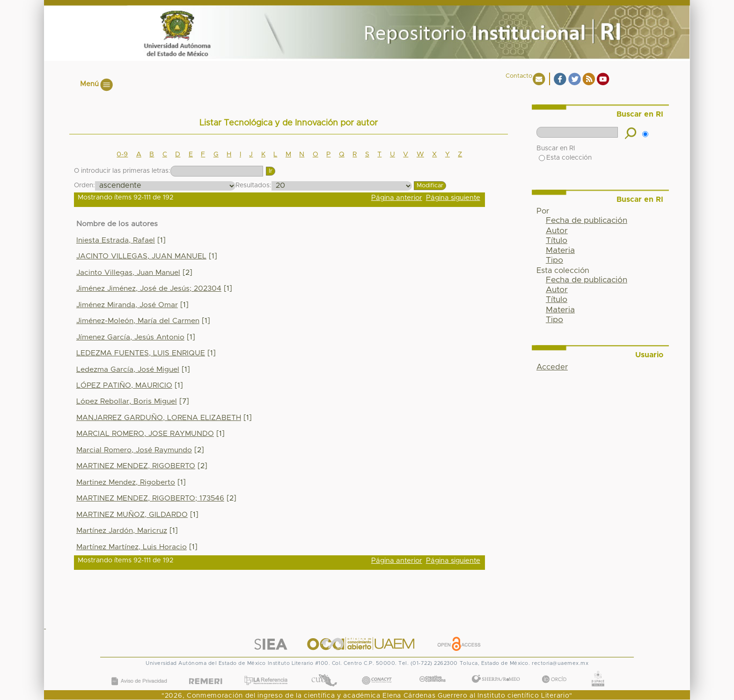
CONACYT (377, 671)
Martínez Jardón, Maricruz (122, 531)
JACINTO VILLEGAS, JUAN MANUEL (141, 256)
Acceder (552, 367)
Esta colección (565, 158)
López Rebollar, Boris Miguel (127, 402)
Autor (557, 231)
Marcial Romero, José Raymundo (134, 450)
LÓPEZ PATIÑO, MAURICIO (124, 386)
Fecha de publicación (587, 221)
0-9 (122, 155)
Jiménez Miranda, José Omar (127, 305)
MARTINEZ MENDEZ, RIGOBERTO (136, 466)
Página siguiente (453, 198)
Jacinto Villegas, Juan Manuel (128, 273)
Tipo (554, 260)
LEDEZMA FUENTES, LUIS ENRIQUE (141, 353)
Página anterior (397, 198)
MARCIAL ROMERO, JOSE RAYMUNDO (145, 434)
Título (557, 241)
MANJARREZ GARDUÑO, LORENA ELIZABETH (159, 418)
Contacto (519, 76)
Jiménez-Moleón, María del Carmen (138, 321)
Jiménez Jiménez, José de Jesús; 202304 (149, 289)
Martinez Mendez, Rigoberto (126, 483)
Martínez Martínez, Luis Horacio (132, 547)
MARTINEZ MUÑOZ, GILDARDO (132, 515)
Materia (560, 251)
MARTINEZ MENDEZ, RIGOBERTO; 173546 (150, 498)
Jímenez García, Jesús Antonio (130, 337)
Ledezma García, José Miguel (128, 370)
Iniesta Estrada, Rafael (116, 240)
